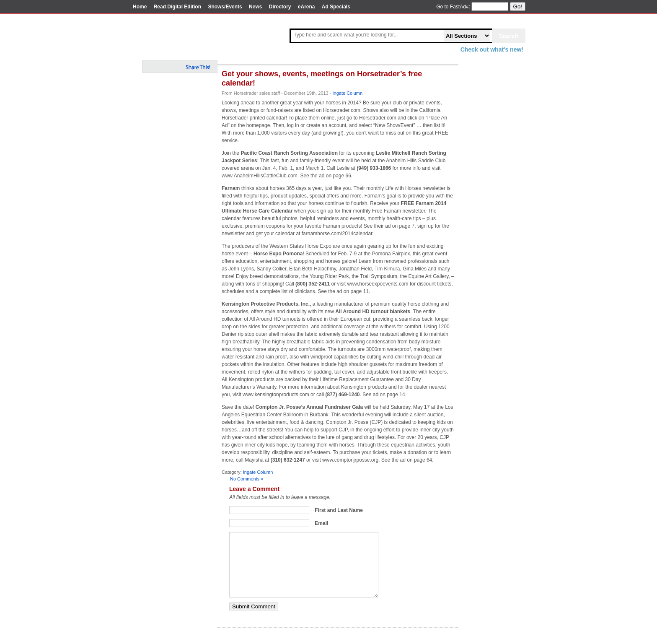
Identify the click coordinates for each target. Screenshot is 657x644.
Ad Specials (336, 7)
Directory (280, 7)
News (255, 7)
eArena (307, 7)
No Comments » (247, 479)
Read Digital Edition (177, 7)
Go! (518, 6)
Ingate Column (348, 93)
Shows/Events (225, 7)
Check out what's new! (492, 49)
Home (140, 7)
